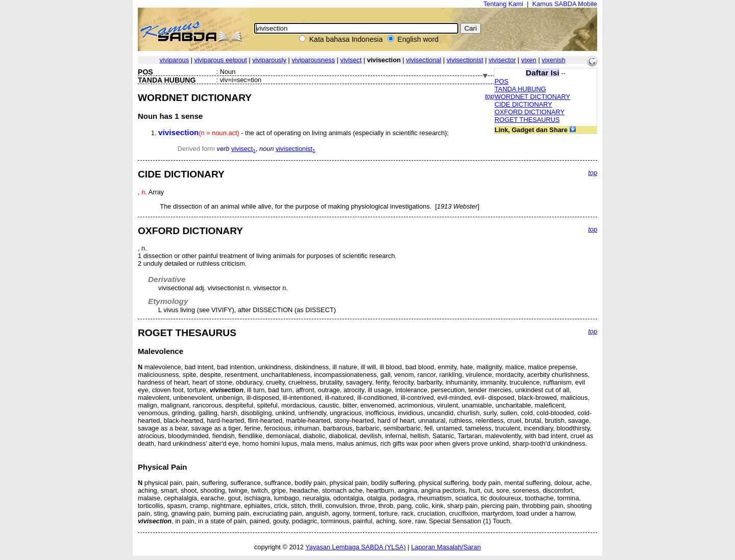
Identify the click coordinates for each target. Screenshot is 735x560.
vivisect (351, 60)
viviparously (269, 60)
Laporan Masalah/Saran (446, 547)
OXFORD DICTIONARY (530, 112)
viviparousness (313, 60)
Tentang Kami (503, 4)
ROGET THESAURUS (527, 120)
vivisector (502, 60)
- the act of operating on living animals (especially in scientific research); (303, 133)
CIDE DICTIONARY (523, 104)
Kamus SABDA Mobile (565, 4)
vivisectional (424, 60)
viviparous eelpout (221, 60)
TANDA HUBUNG (520, 89)
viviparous (174, 60)
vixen (529, 60)
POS (501, 81)
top (489, 96)
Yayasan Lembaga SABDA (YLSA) (356, 547)
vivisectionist (465, 60)
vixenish (553, 60)
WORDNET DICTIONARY (532, 97)
